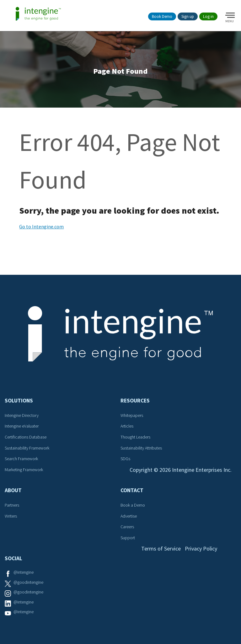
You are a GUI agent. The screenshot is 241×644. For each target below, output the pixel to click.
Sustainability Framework (27, 448)
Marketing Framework (24, 470)
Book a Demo (133, 505)
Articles (127, 426)
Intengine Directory (22, 415)
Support (128, 538)
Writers (11, 516)
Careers (127, 527)
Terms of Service (161, 548)
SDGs (125, 459)
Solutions (19, 401)
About (13, 490)
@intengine (24, 572)
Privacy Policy (201, 548)
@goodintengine (28, 582)
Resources (135, 401)
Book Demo (162, 16)
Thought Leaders (135, 437)
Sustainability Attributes (141, 448)
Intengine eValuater (22, 426)
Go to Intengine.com (41, 226)
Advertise (129, 516)
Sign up (188, 16)
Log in (208, 16)
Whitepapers (132, 415)
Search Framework (21, 459)
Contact (132, 490)
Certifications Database (26, 437)
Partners (12, 505)
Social (13, 558)
